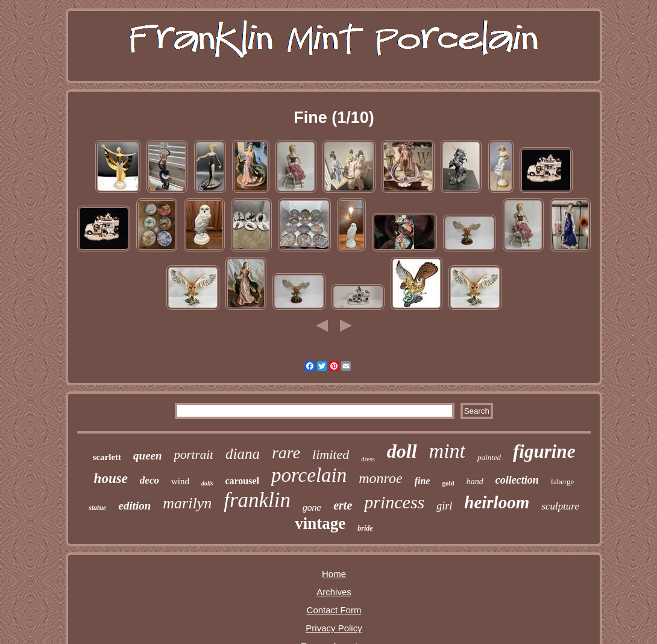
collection (517, 480)
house (111, 478)
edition (134, 506)
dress (368, 459)
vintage (320, 523)
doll (402, 451)
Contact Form (334, 610)
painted (489, 457)
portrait (194, 455)
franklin (257, 500)
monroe (380, 478)
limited (331, 454)
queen (148, 456)
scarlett (107, 457)
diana (243, 454)
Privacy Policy (334, 628)
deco (149, 480)
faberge (563, 481)
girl (444, 506)
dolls (207, 483)
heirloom (497, 502)
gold (448, 483)
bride (365, 528)
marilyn (187, 503)
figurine (544, 451)
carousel (242, 481)
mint (447, 451)
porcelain (309, 475)
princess (394, 502)
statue (97, 508)
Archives (334, 592)
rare (286, 453)
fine (423, 481)
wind (180, 481)
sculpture (560, 506)
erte (343, 505)
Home (334, 574)
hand (475, 481)
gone (312, 508)
